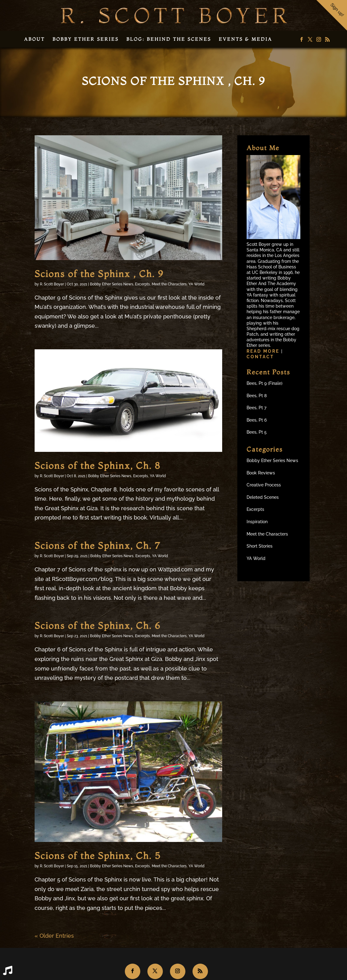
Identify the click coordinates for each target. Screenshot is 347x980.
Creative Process (264, 485)
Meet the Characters (169, 284)
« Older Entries (54, 936)
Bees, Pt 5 (257, 432)
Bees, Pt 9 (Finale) (264, 383)
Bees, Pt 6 (257, 420)
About (34, 39)
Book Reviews (261, 473)
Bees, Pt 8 (257, 396)
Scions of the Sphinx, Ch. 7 (97, 546)
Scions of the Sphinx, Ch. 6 (97, 626)
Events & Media (245, 39)
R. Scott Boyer (52, 284)
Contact (260, 357)
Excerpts (142, 284)
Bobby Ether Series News (112, 284)
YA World (197, 284)
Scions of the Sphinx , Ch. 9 (99, 274)
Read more (264, 351)
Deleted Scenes (263, 497)
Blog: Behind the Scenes (169, 39)
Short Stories (260, 546)
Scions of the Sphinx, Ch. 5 (97, 856)
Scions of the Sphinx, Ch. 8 (97, 466)
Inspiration (257, 522)
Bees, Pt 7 (256, 408)
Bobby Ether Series (86, 39)
